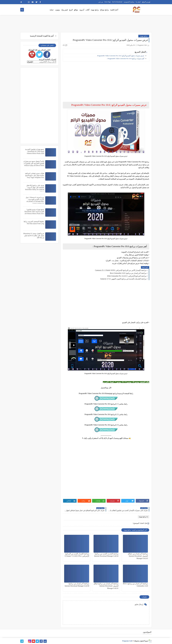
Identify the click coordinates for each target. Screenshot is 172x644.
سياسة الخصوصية (129, 2)
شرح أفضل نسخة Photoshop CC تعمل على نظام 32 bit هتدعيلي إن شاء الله (34, 236)
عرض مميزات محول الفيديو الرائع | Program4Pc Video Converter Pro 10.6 (121, 56)
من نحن (101, 2)
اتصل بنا (138, 2)
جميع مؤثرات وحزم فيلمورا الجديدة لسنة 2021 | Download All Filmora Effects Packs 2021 (34, 211)
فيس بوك (64, 10)
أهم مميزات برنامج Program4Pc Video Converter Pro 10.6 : (126, 59)
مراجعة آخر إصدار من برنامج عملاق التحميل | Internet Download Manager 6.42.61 (106, 586)
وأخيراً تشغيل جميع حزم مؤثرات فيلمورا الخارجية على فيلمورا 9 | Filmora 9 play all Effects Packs (34, 163)
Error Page (108, 2)
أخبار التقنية (114, 10)
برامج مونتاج (104, 10)
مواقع (76, 10)
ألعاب (87, 10)
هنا (49, 36)
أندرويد (82, 10)
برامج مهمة (95, 10)
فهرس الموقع (146, 2)
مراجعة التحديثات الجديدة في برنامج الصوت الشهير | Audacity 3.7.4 (123, 279)
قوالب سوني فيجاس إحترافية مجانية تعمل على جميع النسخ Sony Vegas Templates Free (35, 175)
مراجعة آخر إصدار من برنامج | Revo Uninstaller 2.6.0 (128, 273)
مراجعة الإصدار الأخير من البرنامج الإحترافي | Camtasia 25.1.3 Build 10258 (121, 270)
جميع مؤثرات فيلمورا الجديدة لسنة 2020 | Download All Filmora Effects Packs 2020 (35, 151)
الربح (71, 10)
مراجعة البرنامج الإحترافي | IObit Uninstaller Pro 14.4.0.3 (127, 276)
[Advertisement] (106, 80)
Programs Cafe (127, 641)
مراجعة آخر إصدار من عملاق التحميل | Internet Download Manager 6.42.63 (138, 556)
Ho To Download (117, 2)
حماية (52, 10)
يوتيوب (57, 10)
